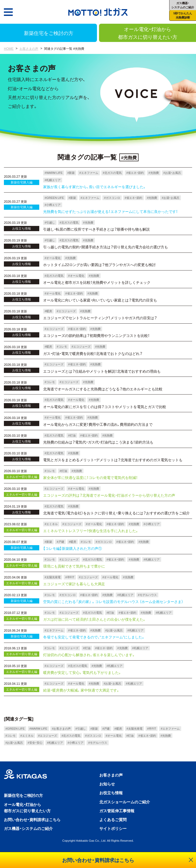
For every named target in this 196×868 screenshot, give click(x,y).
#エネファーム (89, 173)
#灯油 (72, 435)
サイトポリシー (113, 828)
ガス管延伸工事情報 (117, 811)
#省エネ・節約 (135, 173)
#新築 (71, 173)
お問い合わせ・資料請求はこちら (32, 819)
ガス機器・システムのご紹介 (28, 828)
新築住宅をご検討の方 (49, 33)
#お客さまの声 (61, 728)
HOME (9, 48)
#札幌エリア (53, 180)
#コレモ (62, 346)
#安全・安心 (35, 743)
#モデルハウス (147, 595)
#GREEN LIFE (54, 198)
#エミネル (51, 524)
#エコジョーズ (66, 311)
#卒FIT (70, 577)
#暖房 (48, 311)
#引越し (50, 222)
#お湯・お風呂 (172, 173)
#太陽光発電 (53, 577)
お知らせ (107, 784)
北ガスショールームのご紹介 (125, 802)
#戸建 (60, 542)
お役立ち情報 (111, 793)
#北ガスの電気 (112, 173)
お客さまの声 (29, 48)
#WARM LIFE (54, 173)
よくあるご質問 (113, 819)
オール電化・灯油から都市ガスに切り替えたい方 (148, 33)
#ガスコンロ (112, 198)
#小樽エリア (53, 205)
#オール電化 (53, 258)
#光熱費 (153, 173)
